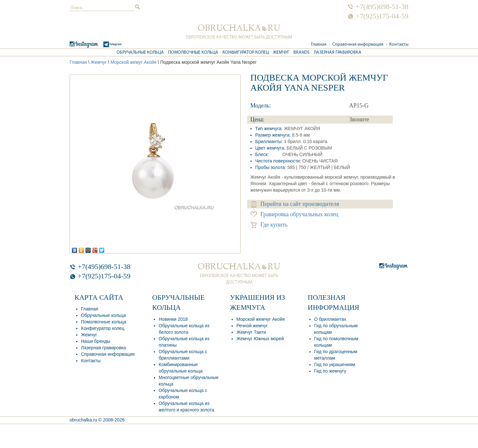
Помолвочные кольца (193, 53)
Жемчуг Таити (251, 332)
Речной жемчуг (252, 326)
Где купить (269, 225)
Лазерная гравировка (338, 53)
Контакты (399, 45)
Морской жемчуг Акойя (261, 319)
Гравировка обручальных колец (294, 214)
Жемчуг (281, 53)
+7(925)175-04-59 (382, 16)
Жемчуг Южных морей (260, 339)
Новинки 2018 (173, 319)
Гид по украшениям (335, 364)
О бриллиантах (330, 319)
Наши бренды (96, 341)
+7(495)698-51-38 (382, 7)
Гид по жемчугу (330, 371)
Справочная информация (358, 45)
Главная (319, 45)
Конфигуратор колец (246, 53)
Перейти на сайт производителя (295, 204)
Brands (302, 53)
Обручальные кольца (140, 53)
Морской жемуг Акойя (133, 62)
